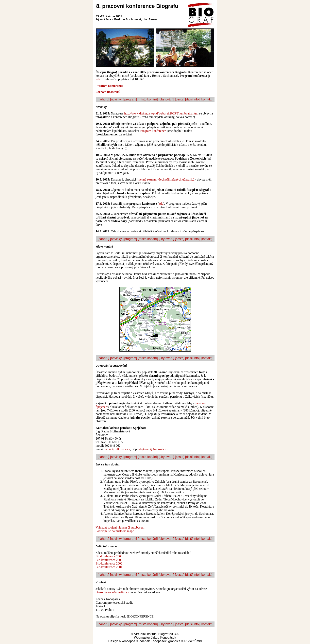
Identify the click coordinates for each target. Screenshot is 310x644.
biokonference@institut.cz (112, 592)
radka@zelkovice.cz (117, 449)
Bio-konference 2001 (109, 567)
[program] (130, 99)
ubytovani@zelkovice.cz (154, 449)
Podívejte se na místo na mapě (115, 531)
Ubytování (103, 366)
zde (98, 79)
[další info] (192, 99)
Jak (98, 464)
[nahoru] (103, 99)
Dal (98, 546)
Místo (99, 247)
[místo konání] (148, 99)
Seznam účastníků (108, 92)
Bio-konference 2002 (109, 563)
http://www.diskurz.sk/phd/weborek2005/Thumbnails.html (161, 113)
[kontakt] (206, 99)
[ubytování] (166, 99)
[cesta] (180, 99)
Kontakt (101, 582)
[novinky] (116, 99)
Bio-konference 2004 (109, 556)
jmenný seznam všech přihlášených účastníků (166, 179)
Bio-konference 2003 (109, 560)
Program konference (110, 86)
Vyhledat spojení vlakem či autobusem (120, 527)
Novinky (101, 107)
